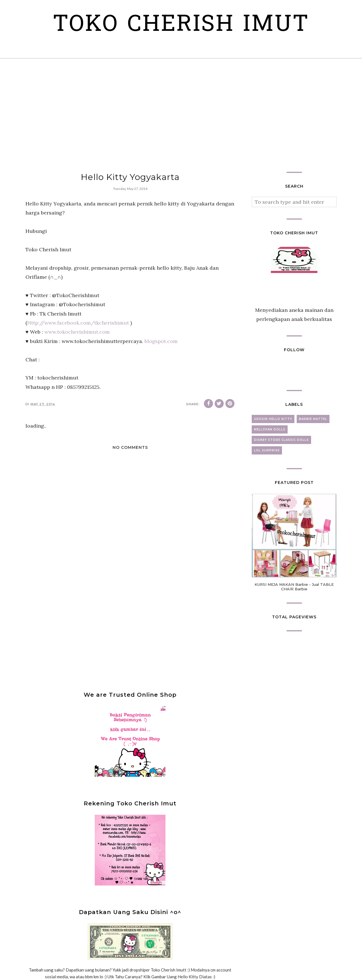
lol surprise (267, 450)
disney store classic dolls (281, 440)
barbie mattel (313, 419)
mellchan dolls (270, 429)
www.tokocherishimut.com (77, 332)
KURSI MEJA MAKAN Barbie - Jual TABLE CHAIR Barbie (294, 587)
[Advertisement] (181, 115)
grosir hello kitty (273, 419)
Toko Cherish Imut (181, 25)
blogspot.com (161, 341)
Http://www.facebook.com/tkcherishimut (78, 323)
